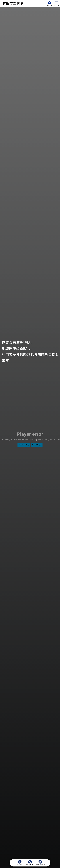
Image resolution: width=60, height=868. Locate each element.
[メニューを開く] (56, 3)
